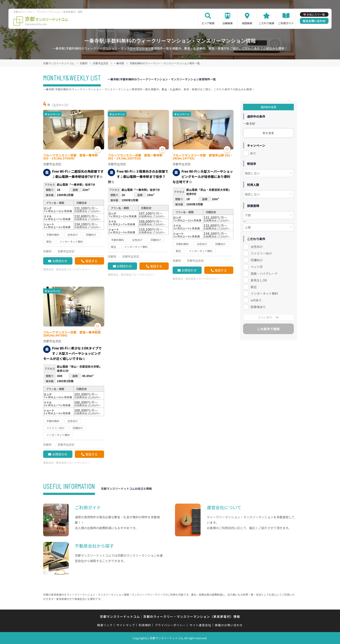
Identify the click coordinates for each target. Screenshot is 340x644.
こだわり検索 (266, 23)
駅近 (254, 287)
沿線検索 (227, 23)
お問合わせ (60, 261)
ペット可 (257, 267)
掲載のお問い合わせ (229, 625)
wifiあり (256, 300)
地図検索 (247, 23)
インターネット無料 (264, 293)
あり (253, 153)
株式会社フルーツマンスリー (73, 269)
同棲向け (257, 260)
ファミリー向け (261, 253)
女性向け (257, 247)
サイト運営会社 (200, 625)
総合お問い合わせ (314, 21)
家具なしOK (259, 280)
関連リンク (105, 625)
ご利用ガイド (286, 23)
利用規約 (145, 625)
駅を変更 (268, 133)
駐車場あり (258, 307)
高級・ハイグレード (264, 273)
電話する (91, 261)
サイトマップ (126, 625)
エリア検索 (208, 23)
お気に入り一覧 (316, 14)
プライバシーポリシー (170, 625)
